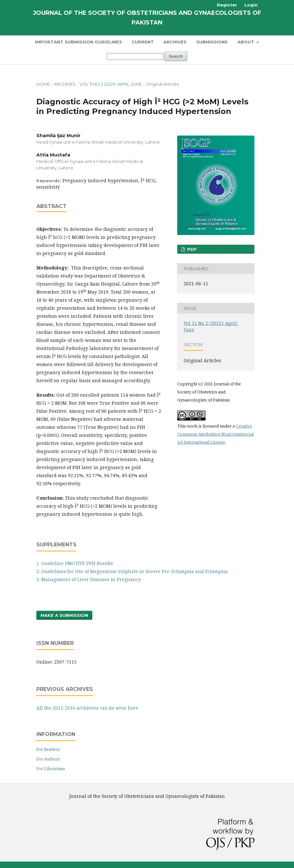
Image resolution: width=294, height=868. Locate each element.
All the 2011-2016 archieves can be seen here (87, 708)
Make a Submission (64, 615)
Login (251, 5)
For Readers (48, 749)
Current (143, 42)
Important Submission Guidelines (78, 42)
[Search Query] (135, 57)
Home (43, 84)
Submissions (212, 42)
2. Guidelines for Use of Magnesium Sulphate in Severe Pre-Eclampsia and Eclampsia (132, 571)
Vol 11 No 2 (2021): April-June (111, 84)
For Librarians (51, 769)
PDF (191, 249)
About (246, 42)
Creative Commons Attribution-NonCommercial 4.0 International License (216, 434)
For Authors (48, 759)
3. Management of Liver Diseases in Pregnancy (89, 579)
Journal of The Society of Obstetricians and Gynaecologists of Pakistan (147, 18)
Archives (175, 42)
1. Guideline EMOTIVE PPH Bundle (75, 563)
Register (227, 5)
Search (176, 56)
